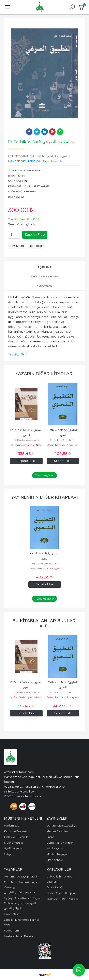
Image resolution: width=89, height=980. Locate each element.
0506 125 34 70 (35, 787)
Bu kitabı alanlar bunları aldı (44, 623)
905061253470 (56, 787)
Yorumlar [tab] (45, 286)
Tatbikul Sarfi (18, 354)
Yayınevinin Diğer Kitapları (44, 497)
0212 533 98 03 (13, 787)
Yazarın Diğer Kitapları (44, 374)
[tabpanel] (44, 73)
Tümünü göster (44, 475)
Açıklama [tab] (44, 267)
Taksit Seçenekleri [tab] (44, 276)
